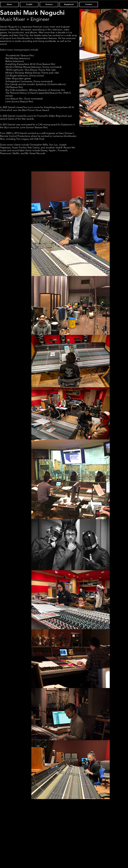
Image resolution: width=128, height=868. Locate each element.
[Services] (49, 4)
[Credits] (29, 4)
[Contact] (89, 4)
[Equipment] (69, 4)
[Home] (9, 4)
